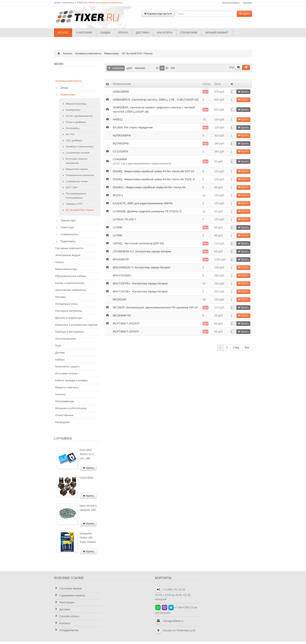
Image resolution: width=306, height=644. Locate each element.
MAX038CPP (121, 259)
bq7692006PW (122, 135)
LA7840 (117, 235)
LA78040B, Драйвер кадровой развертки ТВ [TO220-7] (147, 211)
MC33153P (120, 299)
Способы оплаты (67, 616)
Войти (92, 3)
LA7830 (117, 227)
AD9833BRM (121, 92)
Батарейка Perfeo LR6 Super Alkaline (88, 538)
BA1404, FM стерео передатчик (133, 127)
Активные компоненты (88, 54)
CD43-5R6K (87, 478)
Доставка (143, 33)
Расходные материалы (69, 311)
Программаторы (65, 401)
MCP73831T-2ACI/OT (126, 323)
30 (162, 68)
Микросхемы (112, 54)
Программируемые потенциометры (76, 196)
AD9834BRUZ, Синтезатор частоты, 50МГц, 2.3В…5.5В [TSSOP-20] (156, 100)
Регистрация (64, 602)
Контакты (62, 623)
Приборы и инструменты (70, 332)
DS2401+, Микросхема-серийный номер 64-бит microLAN (149, 187)
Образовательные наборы (71, 276)
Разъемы (60, 297)
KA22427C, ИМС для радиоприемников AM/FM (143, 203)
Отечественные (64, 415)
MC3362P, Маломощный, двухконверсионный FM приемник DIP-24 (155, 307)
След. (236, 348)
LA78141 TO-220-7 (124, 219)
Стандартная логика (77, 181)
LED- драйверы (74, 140)
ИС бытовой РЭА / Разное (137, 54)
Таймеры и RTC (74, 204)
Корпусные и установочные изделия (76, 325)
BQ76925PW (121, 143)
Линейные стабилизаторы (80, 147)
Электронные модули (68, 255)
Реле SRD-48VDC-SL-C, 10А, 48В (87, 454)
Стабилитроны (69, 234)
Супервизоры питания (78, 153)
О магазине (84, 33)
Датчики (60, 353)
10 (157, 68)
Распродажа (62, 422)
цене (129, 68)
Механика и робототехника (71, 408)
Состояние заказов (68, 588)
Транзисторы (68, 220)
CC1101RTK (120, 151)
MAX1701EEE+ (122, 275)
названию (116, 68)
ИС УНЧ (70, 134)
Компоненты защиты (67, 367)
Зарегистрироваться (111, 3)
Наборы (60, 360)
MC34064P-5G (122, 315)
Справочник (189, 33)
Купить (88, 468)
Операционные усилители (80, 175)
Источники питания (66, 374)
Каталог (63, 33)
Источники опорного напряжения (77, 161)
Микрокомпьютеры (66, 269)
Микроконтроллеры (76, 104)
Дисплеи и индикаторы (69, 318)
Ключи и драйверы (76, 122)
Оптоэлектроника (65, 339)
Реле (58, 346)
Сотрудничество (66, 630)
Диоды (64, 88)
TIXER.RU (91, 16)
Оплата (123, 33)
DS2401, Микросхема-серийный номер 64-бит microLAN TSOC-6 (154, 179)
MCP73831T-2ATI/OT (126, 331)
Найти (244, 14)
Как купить (165, 33)
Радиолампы (68, 241)
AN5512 (118, 119)
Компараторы (73, 110)
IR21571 (118, 195)
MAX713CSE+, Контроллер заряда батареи (140, 291)
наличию (140, 68)
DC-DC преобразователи (79, 116)
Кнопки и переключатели (70, 283)
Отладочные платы (66, 304)
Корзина (248, 3)
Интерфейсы (73, 128)
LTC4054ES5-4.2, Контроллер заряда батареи (142, 251)
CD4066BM (120, 159)
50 (167, 68)
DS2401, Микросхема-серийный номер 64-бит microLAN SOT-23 (153, 171)
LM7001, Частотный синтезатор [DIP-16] (138, 243)
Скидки (105, 33)
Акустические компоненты (71, 290)
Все (247, 348)
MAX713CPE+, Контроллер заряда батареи (140, 283)
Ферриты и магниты (67, 387)
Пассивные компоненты (69, 248)
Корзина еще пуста (158, 14)
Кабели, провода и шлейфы (72, 380)
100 (173, 68)
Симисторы (67, 227)
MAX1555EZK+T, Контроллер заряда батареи (142, 267)
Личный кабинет (231, 3)
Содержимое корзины (69, 595)
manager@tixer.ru (173, 621)
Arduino (60, 262)
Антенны (60, 394)
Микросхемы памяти (77, 169)
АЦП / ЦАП (72, 187)
